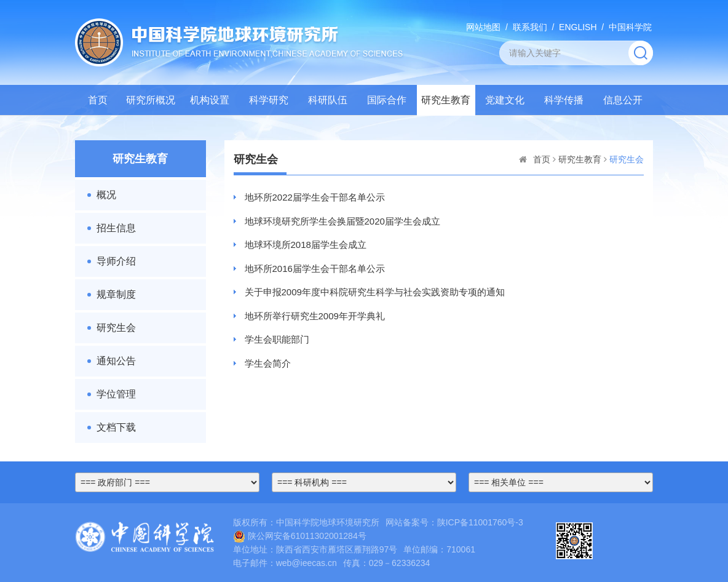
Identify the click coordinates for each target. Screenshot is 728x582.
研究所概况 (151, 100)
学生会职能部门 (277, 339)
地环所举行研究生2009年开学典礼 (315, 316)
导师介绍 (116, 261)
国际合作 (387, 100)
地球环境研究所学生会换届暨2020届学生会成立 (342, 221)
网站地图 (483, 27)
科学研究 (269, 100)
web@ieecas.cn (307, 563)
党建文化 (505, 100)
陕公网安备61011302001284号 (300, 536)
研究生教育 (446, 100)
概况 (106, 195)
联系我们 (530, 27)
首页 (98, 100)
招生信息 (116, 228)
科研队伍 (328, 100)
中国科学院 (630, 27)
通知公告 (116, 361)
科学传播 (564, 100)
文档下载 (116, 427)
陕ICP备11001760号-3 (480, 522)
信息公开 (623, 100)
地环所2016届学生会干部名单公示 (315, 269)
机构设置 (210, 100)
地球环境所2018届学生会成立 (306, 245)
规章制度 (116, 294)
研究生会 (116, 328)
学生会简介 (268, 363)
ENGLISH (578, 27)
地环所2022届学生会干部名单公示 (315, 197)
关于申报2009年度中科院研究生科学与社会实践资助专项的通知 (375, 292)
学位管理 (116, 394)
